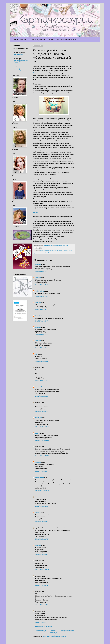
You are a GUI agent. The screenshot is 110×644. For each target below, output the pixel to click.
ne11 (36, 354)
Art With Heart (39, 477)
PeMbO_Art (38, 418)
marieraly (38, 512)
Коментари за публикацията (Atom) (55, 636)
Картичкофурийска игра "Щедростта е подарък (54, 251)
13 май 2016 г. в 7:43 (42, 471)
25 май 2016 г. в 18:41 (42, 554)
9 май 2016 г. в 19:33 (42, 334)
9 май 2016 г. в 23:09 (42, 381)
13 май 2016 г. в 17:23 (42, 491)
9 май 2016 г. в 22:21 (42, 361)
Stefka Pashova (39, 291)
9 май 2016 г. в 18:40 (42, 285)
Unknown (38, 264)
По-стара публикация (67, 631)
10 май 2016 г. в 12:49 (42, 427)
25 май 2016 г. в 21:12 (42, 585)
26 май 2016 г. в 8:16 (42, 622)
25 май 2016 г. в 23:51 (42, 605)
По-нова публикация (40, 631)
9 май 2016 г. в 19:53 (42, 348)
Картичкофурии (18, 55)
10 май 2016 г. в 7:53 (42, 396)
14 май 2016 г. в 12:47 (42, 506)
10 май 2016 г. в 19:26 (42, 440)
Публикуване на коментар (44, 626)
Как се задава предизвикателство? (62, 39)
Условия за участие (38, 39)
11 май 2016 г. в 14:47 (42, 456)
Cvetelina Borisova (40, 387)
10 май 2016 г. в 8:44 (42, 412)
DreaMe (37, 433)
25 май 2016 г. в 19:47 (42, 570)
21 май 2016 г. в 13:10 (42, 539)
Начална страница (19, 39)
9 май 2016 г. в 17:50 (42, 271)
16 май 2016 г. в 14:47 (42, 522)
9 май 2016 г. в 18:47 (42, 321)
